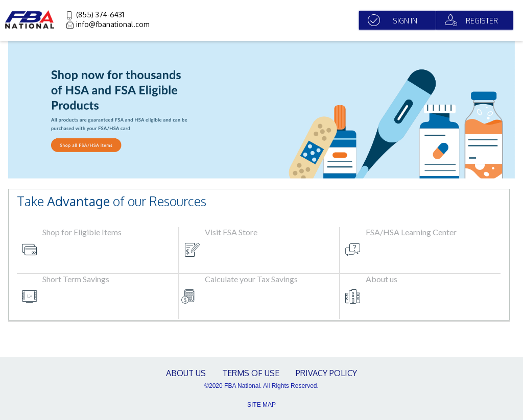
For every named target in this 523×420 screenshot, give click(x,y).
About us (382, 279)
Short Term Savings (76, 279)
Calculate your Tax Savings (251, 279)
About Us (186, 373)
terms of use (251, 373)
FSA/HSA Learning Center (411, 232)
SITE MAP (261, 405)
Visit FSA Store (231, 232)
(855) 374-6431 (100, 15)
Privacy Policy (326, 373)
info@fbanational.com (113, 24)
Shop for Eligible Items (82, 232)
